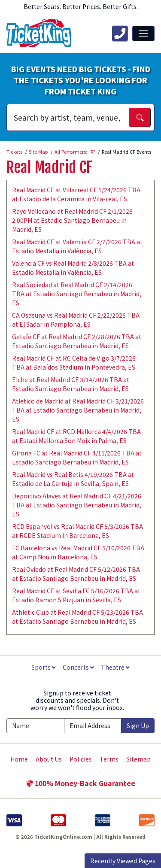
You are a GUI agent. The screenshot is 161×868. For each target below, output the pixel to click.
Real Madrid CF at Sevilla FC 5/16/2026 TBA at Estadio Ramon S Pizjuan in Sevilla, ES (76, 595)
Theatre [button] (115, 667)
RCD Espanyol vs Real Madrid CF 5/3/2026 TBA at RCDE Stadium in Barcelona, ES (77, 531)
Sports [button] (44, 667)
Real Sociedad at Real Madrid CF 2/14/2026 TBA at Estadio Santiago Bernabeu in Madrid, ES (77, 294)
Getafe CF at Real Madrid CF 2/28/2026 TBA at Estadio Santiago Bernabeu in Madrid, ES (77, 341)
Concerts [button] (78, 667)
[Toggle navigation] (143, 33)
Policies (81, 759)
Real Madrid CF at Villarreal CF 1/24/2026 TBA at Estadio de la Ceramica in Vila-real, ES (76, 194)
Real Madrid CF (49, 167)
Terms (109, 759)
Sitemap (138, 759)
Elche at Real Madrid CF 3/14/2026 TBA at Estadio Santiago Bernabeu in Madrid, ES (71, 384)
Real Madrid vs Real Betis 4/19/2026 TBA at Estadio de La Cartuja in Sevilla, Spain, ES (73, 479)
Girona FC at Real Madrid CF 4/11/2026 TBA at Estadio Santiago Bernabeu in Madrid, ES (77, 457)
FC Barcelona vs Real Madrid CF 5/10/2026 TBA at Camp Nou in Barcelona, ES (78, 552)
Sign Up (138, 725)
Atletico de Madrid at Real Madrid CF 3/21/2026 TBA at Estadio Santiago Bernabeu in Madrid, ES (78, 410)
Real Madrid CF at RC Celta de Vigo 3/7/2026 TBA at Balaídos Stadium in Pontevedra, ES (74, 363)
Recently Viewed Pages (123, 861)
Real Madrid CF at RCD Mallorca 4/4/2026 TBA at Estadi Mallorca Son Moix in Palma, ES (76, 436)
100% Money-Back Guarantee (81, 783)
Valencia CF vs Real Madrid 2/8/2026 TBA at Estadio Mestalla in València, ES (73, 268)
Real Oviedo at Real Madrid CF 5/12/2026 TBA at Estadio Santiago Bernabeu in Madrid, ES (76, 574)
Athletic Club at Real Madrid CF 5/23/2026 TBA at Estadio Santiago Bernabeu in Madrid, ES (77, 617)
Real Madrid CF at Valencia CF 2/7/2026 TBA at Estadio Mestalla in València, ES (77, 246)
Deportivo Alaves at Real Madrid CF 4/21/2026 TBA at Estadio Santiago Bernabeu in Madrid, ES (77, 505)
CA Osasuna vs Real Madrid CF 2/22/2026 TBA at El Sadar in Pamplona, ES (76, 320)
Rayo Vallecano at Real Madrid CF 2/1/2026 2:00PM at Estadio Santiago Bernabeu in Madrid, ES (72, 220)
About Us (49, 759)
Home (19, 759)
